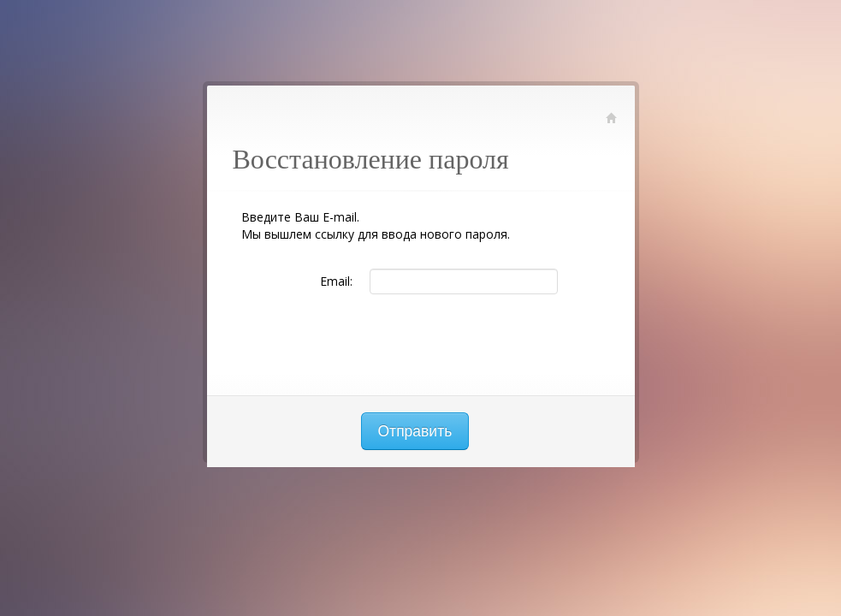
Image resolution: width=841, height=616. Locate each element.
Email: (336, 281)
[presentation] (421, 345)
